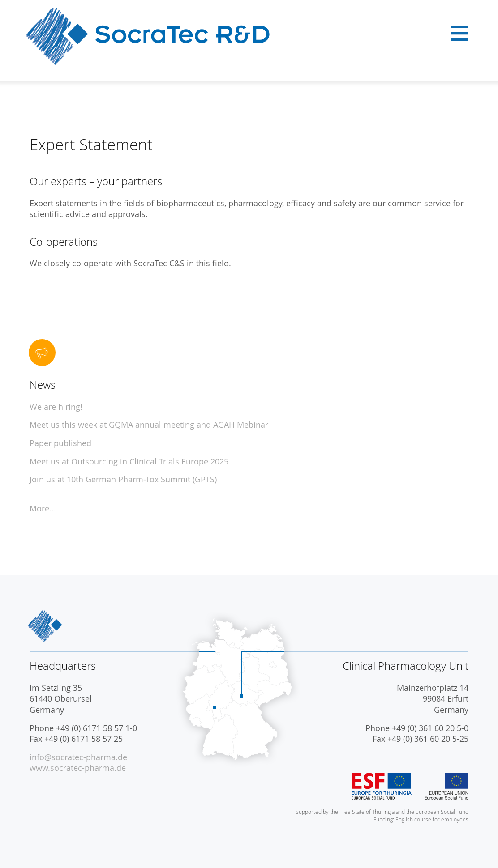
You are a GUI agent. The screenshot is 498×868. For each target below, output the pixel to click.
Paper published (60, 443)
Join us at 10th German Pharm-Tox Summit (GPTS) (123, 479)
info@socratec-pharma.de (78, 757)
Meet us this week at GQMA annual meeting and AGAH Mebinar (149, 425)
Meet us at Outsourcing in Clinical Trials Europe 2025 (129, 462)
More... (43, 508)
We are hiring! (56, 407)
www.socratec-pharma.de (78, 768)
